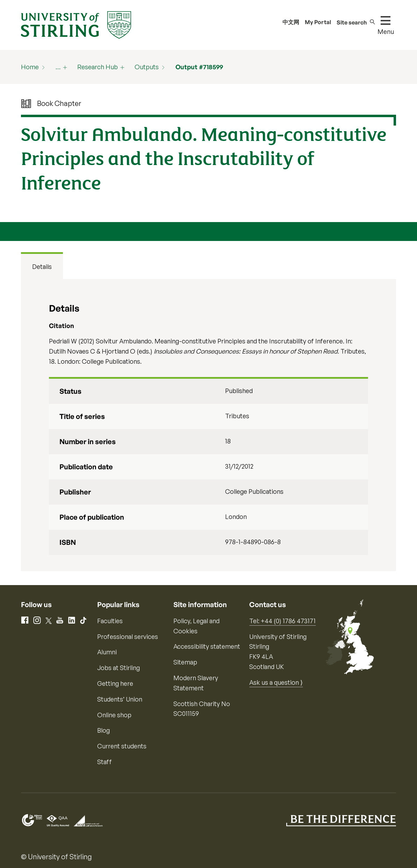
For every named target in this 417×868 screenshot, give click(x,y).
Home (30, 67)
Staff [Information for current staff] (105, 762)
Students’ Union (120, 699)
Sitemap (185, 662)
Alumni (107, 652)
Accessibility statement (207, 646)
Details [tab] (42, 266)
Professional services (128, 636)
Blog (103, 730)
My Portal (318, 22)
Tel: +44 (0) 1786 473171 (282, 621)
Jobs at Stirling (118, 668)
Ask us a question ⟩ (276, 682)
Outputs (147, 67)
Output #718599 (199, 67)
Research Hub (98, 67)
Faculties (110, 621)
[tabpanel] (209, 425)
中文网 (291, 22)
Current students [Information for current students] (122, 746)
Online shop (114, 715)
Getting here (115, 683)
